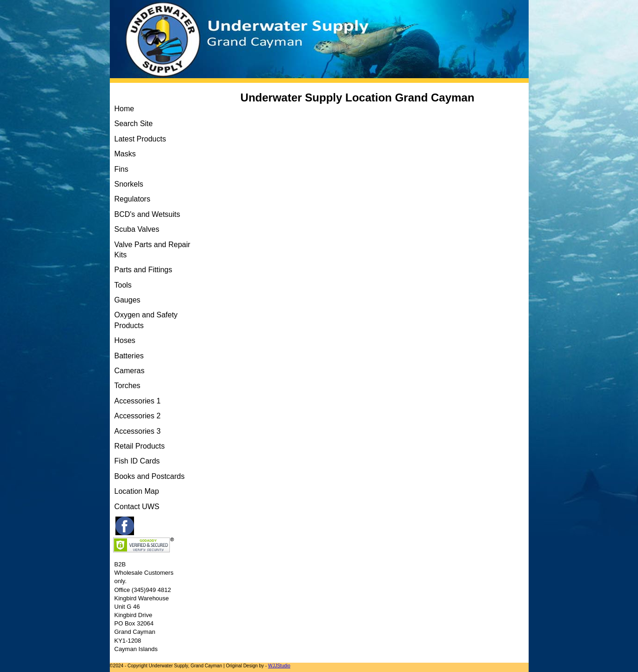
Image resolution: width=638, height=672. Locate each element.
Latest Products (140, 139)
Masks (125, 154)
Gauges (128, 300)
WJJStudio (279, 666)
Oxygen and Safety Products (146, 320)
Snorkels (129, 184)
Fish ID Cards (137, 461)
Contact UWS (137, 507)
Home (124, 109)
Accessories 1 (138, 401)
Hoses (125, 340)
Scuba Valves (137, 229)
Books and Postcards (150, 476)
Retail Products (140, 446)
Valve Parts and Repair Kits (152, 250)
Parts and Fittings (144, 270)
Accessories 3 (138, 431)
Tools (123, 285)
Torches (128, 386)
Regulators (132, 199)
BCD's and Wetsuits (147, 214)
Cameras (130, 371)
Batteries (129, 356)
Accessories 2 (138, 416)
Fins (121, 169)
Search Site (134, 124)
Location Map (137, 491)
